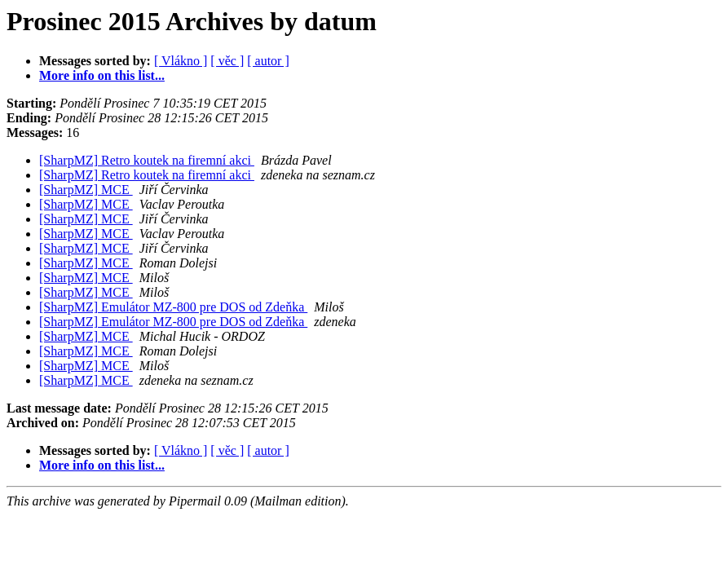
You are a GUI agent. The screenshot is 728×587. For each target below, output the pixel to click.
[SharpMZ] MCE (86, 190)
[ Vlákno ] (181, 61)
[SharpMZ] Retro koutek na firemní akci (147, 160)
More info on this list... (102, 75)
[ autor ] (268, 61)
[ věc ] (227, 61)
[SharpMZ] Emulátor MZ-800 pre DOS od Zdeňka (173, 307)
